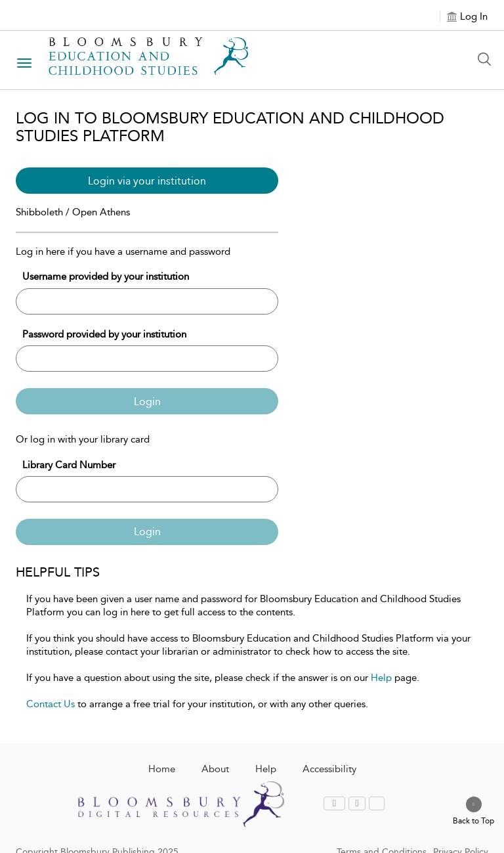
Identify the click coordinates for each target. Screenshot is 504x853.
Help (381, 678)
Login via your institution (147, 181)
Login (147, 402)
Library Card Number (69, 465)
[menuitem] (336, 803)
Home (162, 769)
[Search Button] (488, 59)
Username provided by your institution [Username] (106, 276)
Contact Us (51, 704)
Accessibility (329, 769)
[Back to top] (473, 812)
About (215, 769)
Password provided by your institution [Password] (104, 334)
